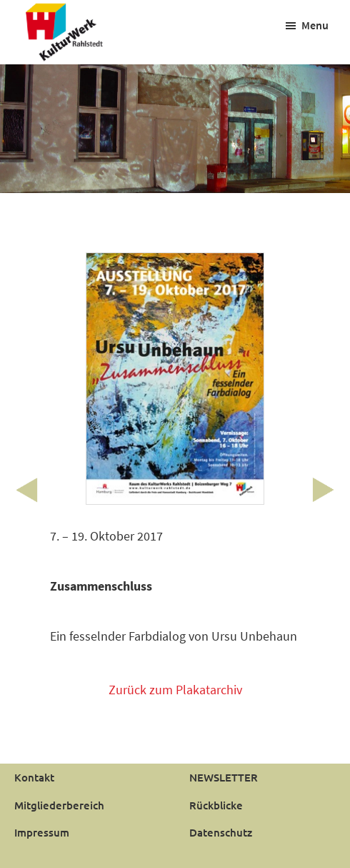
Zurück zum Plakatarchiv (175, 690)
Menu (315, 25)
